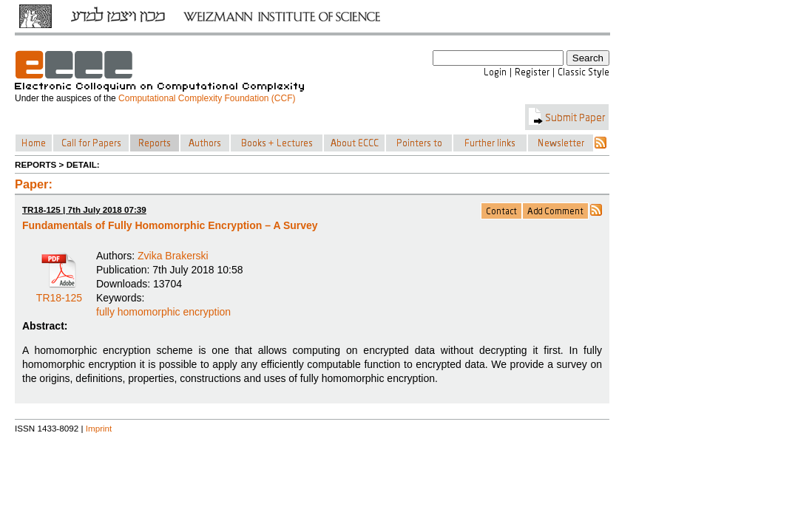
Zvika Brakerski (173, 256)
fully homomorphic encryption (163, 312)
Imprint (99, 428)
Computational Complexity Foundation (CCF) (207, 98)
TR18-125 (59, 293)
